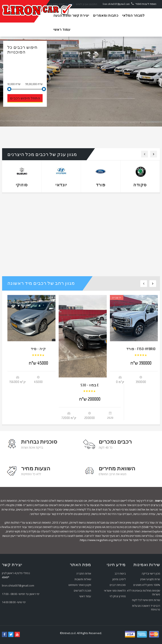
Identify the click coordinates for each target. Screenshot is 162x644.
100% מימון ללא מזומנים (147, 585)
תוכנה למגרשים (82, 591)
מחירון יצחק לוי (118, 596)
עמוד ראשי (85, 596)
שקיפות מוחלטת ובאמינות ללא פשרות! (144, 592)
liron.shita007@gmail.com (116, 4)
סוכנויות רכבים (118, 585)
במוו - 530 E (90, 385)
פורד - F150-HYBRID (141, 349)
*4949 (138, 4)
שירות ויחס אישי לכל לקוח (146, 600)
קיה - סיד (38, 349)
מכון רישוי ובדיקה (151, 573)
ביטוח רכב (120, 573)
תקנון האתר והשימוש (80, 585)
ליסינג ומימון (119, 579)
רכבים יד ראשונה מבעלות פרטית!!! (146, 608)
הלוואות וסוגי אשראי (115, 591)
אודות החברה (84, 573)
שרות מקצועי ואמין (150, 579)
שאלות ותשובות (83, 579)
